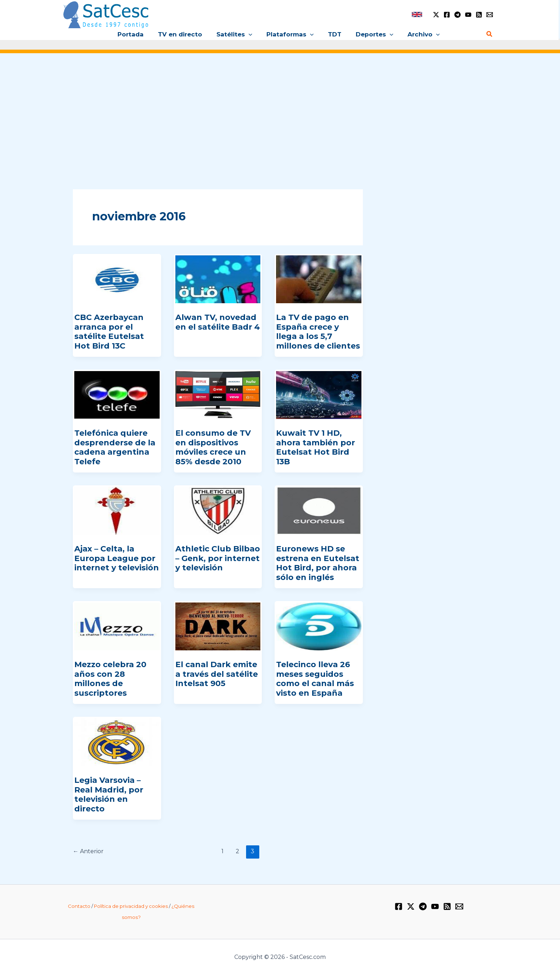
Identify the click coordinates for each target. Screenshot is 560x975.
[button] (251, 34)
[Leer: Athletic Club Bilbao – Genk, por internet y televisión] (218, 510)
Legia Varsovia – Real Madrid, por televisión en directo (109, 794)
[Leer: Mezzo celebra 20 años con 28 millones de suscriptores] (117, 626)
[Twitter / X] (436, 15)
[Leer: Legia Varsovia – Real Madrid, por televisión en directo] (117, 742)
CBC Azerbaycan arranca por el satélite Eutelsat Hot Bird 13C (109, 331)
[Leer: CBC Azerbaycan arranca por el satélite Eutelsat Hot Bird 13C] (117, 279)
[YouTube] (468, 15)
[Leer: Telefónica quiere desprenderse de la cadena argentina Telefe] (117, 395)
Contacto (79, 906)
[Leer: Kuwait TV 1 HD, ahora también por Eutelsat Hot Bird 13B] (319, 395)
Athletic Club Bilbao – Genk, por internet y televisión (218, 558)
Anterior (88, 851)
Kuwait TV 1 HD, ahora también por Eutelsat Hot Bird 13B (316, 447)
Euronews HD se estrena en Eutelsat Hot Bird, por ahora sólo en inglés (318, 563)
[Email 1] (490, 15)
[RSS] (479, 15)
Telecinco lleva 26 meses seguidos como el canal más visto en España (315, 679)
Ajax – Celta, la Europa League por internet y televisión (117, 558)
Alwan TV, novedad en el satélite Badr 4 (218, 322)
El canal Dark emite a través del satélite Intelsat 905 (217, 674)
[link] (417, 14)
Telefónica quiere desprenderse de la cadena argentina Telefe (115, 447)
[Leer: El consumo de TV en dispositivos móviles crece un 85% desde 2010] (218, 395)
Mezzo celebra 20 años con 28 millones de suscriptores (110, 679)
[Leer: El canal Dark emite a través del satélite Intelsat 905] (218, 626)
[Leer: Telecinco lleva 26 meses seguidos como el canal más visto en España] (319, 626)
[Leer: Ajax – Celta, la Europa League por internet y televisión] (117, 510)
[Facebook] (447, 15)
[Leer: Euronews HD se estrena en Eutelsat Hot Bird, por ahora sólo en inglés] (319, 510)
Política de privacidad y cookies (131, 906)
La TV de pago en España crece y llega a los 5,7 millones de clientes (318, 331)
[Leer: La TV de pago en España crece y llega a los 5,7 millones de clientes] (319, 279)
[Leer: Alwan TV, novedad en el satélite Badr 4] (218, 279)
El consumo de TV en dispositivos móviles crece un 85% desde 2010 (213, 447)
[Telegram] (457, 15)
